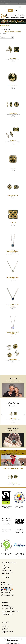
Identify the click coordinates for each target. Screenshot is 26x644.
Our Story (4, 625)
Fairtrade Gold (5, 627)
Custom (16, 10)
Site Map (4, 633)
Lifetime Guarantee (7, 570)
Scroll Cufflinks (13, 141)
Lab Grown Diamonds (7, 615)
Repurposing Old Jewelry (8, 607)
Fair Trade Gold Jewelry (8, 608)
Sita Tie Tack (13, 168)
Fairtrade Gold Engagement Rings (10, 612)
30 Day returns (5, 567)
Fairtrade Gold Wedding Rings (9, 610)
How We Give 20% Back (8, 631)
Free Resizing (5, 569)
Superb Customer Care (7, 572)
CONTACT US (6, 577)
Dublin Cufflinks (13, 59)
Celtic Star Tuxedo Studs (13, 195)
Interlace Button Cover (13, 86)
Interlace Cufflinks (13, 113)
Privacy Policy (5, 573)
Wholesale (4, 630)
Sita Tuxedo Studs (13, 360)
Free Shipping (5, 566)
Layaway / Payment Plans (7, 595)
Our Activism (5, 628)
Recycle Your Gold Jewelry (7, 594)
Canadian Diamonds (7, 613)
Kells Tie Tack (13, 223)
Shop (10, 10)
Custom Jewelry (6, 605)
